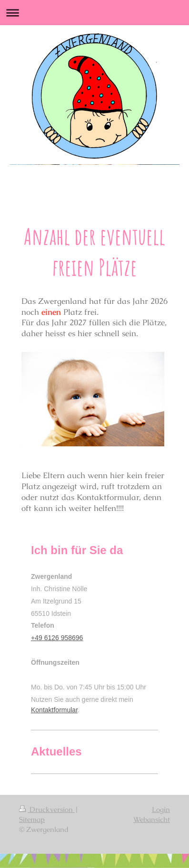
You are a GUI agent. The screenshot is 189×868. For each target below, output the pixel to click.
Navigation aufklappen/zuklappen (94, 13)
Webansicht (152, 819)
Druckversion (47, 809)
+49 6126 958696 (57, 638)
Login (161, 809)
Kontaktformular (54, 710)
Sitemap (32, 819)
